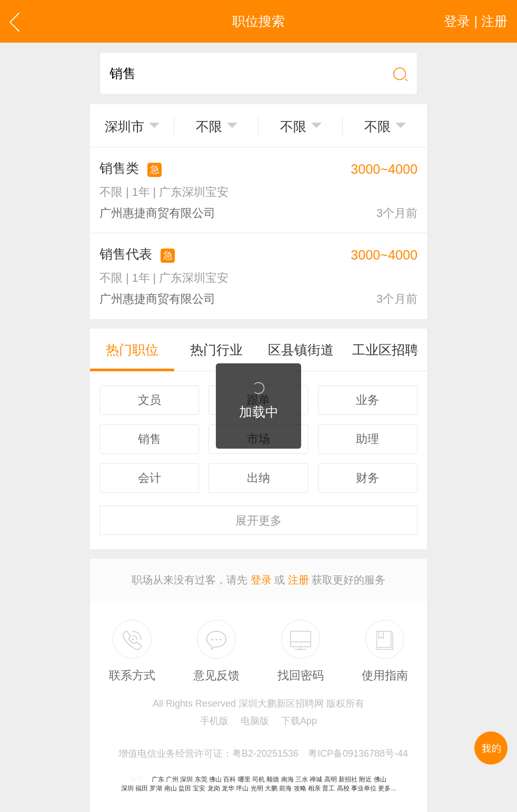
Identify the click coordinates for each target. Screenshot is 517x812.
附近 (365, 779)
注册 (299, 580)
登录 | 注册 (476, 21)
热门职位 (132, 350)
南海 (287, 779)
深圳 (186, 779)
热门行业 (216, 350)
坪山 (242, 788)
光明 (257, 788)
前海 (285, 788)
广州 (172, 779)
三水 (302, 779)
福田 (142, 788)
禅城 (316, 779)
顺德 (273, 779)
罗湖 (156, 788)
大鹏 (271, 788)
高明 (331, 779)
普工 (329, 788)
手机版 (214, 721)
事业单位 (364, 788)
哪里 (244, 779)
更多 (258, 521)
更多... (387, 788)
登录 (261, 580)
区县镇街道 (301, 350)
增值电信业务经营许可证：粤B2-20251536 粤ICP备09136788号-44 (263, 754)
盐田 (185, 788)
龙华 (228, 788)
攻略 (300, 788)
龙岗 (214, 788)
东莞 (201, 779)
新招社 (348, 779)
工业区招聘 (385, 350)
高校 (343, 788)
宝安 (199, 788)
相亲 (314, 788)
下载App (299, 721)
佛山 (215, 779)
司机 (258, 779)
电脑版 (255, 721)
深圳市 (125, 126)
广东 (158, 779)
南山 (171, 788)
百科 (230, 779)
